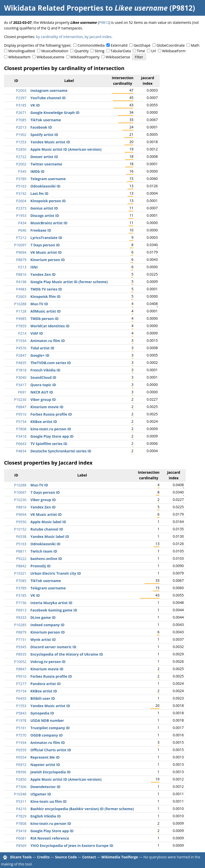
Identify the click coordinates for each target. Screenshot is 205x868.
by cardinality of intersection (59, 37)
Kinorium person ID (48, 260)
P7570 (21, 735)
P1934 (21, 341)
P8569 (21, 846)
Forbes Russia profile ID (51, 414)
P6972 (21, 765)
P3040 (21, 377)
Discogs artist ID (45, 216)
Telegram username (48, 179)
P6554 (21, 757)
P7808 (21, 429)
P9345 (21, 647)
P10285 (20, 625)
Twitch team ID (44, 551)
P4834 (21, 451)
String (100, 51)
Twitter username (46, 164)
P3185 (21, 105)
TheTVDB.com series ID (51, 363)
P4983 (21, 289)
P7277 (21, 684)
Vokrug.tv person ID (48, 662)
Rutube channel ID (47, 529)
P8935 (21, 654)
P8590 (21, 772)
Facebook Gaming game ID (54, 610)
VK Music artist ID (46, 252)
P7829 (21, 816)
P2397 (21, 98)
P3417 (21, 385)
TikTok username (46, 120)
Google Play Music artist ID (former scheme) (69, 282)
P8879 (21, 260)
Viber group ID (43, 399)
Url (153, 51)
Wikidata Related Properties (54, 8)
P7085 (21, 120)
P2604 (21, 201)
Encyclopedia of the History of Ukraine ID (67, 654)
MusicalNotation (55, 51)
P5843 (21, 713)
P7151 (21, 640)
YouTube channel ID (48, 98)
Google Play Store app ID (52, 436)
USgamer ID (41, 794)
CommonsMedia (91, 45)
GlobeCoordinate (171, 45)
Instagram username (49, 90)
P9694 (21, 252)
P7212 (21, 238)
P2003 (21, 90)
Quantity (82, 51)
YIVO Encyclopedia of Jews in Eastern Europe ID (72, 846)
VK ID (35, 105)
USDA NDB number (47, 720)
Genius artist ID (44, 208)
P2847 (21, 355)
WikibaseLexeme (51, 57)
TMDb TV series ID (46, 289)
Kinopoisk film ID (45, 296)
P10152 (20, 529)
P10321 (20, 573)
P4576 (21, 348)
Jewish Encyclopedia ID (51, 772)
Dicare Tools (21, 857)
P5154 (21, 422)
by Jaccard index (98, 37)
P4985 (21, 319)
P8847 (21, 407)
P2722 (21, 157)
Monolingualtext (22, 51)
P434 (22, 223)
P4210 (21, 809)
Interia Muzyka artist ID (51, 603)
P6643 (21, 444)
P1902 (21, 135)
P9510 (21, 414)
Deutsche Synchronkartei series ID (61, 451)
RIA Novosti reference (50, 838)
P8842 (21, 566)
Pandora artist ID (45, 684)
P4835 (21, 363)
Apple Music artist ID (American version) (66, 149)
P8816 (21, 274)
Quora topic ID (43, 385)
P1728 (21, 311)
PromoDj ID (41, 566)
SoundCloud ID (43, 377)
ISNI (34, 267)
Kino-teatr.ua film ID (49, 801)
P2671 (21, 113)
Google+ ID (40, 355)
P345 (22, 171)
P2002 (21, 164)
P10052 (20, 662)
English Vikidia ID (46, 816)
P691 (22, 392)
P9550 (21, 522)
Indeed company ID (47, 625)
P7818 (21, 370)
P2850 (21, 149)
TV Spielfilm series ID (49, 444)
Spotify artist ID (44, 135)
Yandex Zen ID (43, 274)
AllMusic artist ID (46, 311)
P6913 (21, 610)
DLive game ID (43, 617)
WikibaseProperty (85, 57)
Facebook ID (41, 127)
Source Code (66, 857)
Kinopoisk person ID (48, 201)
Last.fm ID (39, 193)
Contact (89, 857)
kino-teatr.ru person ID (51, 429)
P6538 (21, 537)
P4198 (21, 282)
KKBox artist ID (44, 422)
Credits (43, 857)
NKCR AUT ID (42, 392)
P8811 (21, 551)
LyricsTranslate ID (46, 238)
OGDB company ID (46, 735)
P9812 (104, 22)
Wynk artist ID (43, 640)
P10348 (20, 794)
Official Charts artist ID (51, 750)
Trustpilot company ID (50, 728)
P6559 (21, 750)
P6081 (21, 838)
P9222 (21, 559)
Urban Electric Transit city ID (56, 573)
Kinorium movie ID (47, 407)
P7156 (21, 603)
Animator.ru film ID (48, 341)
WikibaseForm (174, 51)
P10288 (20, 304)
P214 (22, 333)
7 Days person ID (45, 245)
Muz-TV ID (39, 304)
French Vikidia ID (45, 370)
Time (141, 51)
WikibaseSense (118, 57)
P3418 (21, 436)
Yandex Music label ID (50, 537)
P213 (22, 267)
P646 (22, 230)
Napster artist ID (45, 765)
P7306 (21, 787)
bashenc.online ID (46, 559)
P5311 (21, 801)
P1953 (21, 216)
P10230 (20, 399)
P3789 (21, 179)
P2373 (21, 208)
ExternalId (119, 45)
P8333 (21, 617)
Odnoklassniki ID (45, 186)
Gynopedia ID (42, 713)
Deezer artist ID (44, 157)
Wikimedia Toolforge (120, 857)
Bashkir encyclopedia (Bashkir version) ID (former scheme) (82, 809)
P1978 (21, 720)
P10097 (20, 245)
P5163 (21, 186)
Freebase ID (41, 230)
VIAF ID (37, 333)
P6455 (21, 698)
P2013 (21, 127)
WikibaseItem (20, 57)
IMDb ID (38, 171)
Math (195, 45)
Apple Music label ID (48, 522)
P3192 (21, 193)
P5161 (21, 728)
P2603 (21, 296)
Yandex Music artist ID (50, 142)
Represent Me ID (45, 757)
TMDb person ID (44, 319)
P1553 (21, 142)
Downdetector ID (45, 787)
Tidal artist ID (42, 348)
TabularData (121, 51)
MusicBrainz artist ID (49, 223)
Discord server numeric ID (53, 647)
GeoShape (142, 45)
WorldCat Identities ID (50, 326)
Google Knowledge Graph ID (55, 113)
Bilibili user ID (43, 698)
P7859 (21, 326)
